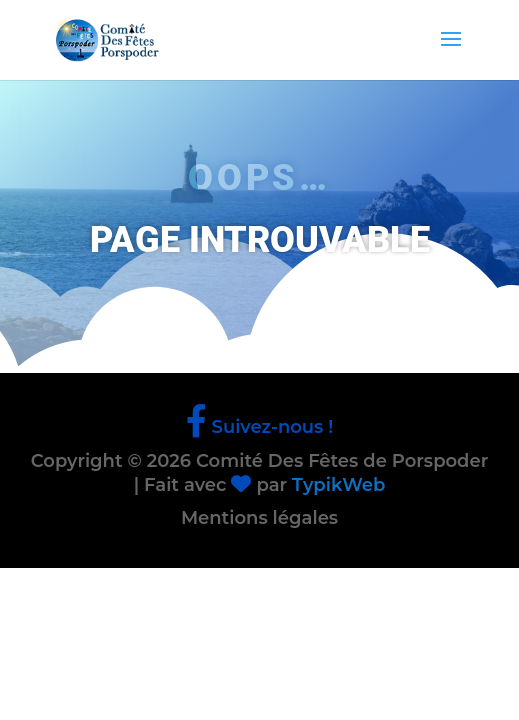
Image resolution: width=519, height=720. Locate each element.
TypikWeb (338, 485)
